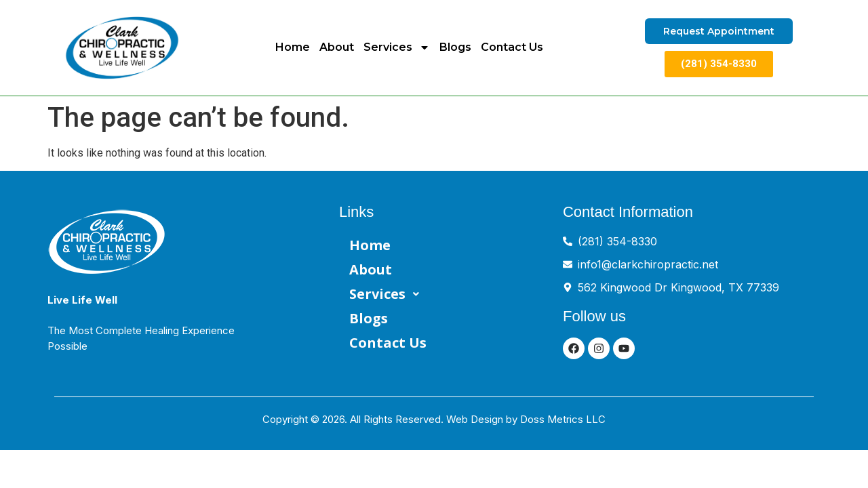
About (337, 47)
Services (397, 47)
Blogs (455, 47)
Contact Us (512, 47)
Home (293, 47)
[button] (451, 294)
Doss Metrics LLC (563, 419)
